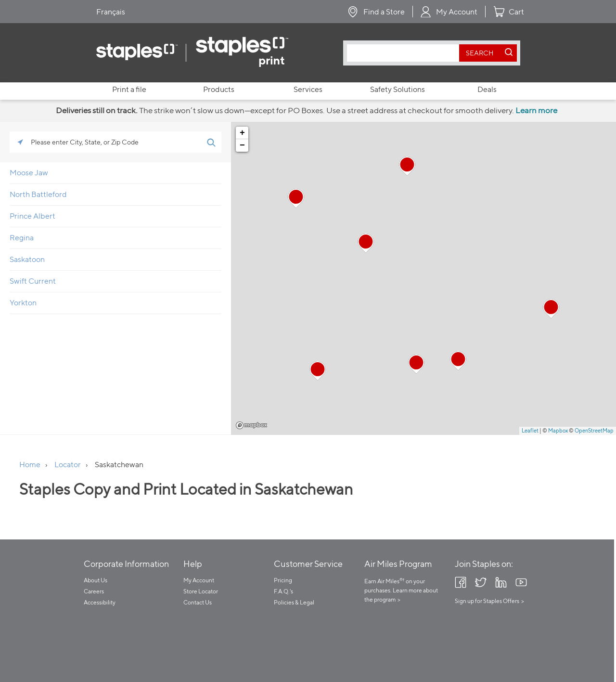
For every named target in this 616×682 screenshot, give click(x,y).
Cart (516, 12)
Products (219, 89)
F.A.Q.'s (283, 591)
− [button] (242, 145)
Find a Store (384, 12)
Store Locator (201, 591)
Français (111, 12)
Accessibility (100, 602)
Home (30, 465)
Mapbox (251, 425)
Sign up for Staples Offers (487, 601)
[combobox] (405, 53)
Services (308, 89)
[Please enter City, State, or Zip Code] (115, 142)
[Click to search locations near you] (20, 142)
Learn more (536, 110)
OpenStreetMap (594, 431)
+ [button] (242, 133)
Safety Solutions (398, 89)
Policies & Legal (294, 602)
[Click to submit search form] (211, 142)
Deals (487, 89)
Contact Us (198, 602)
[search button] (480, 53)
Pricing (283, 580)
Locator (68, 465)
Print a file (129, 89)
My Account (457, 12)
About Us (96, 580)
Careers (94, 591)
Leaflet (530, 431)
